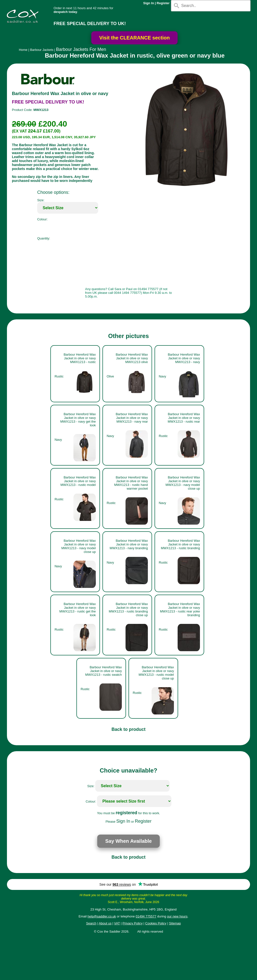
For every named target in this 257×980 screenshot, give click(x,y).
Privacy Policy (133, 923)
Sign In (148, 3)
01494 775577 (146, 916)
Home (23, 50)
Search (91, 923)
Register (163, 3)
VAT (117, 923)
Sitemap (175, 923)
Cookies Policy (156, 923)
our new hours (177, 916)
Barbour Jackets (42, 50)
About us (105, 923)
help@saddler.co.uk (102, 916)
